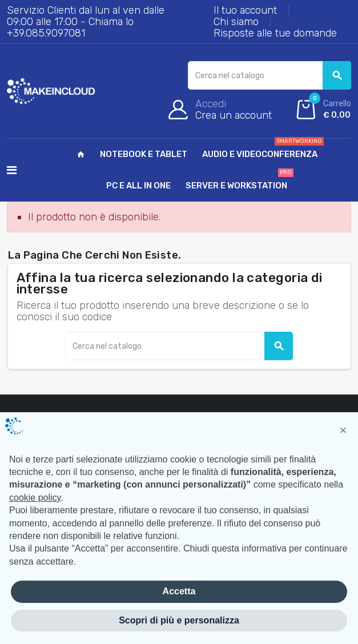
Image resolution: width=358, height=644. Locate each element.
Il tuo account (245, 10)
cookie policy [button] (35, 498)
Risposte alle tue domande (275, 33)
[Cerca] (269, 75)
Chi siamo (236, 22)
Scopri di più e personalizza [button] (179, 620)
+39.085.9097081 (46, 33)
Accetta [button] (179, 591)
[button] (343, 430)
